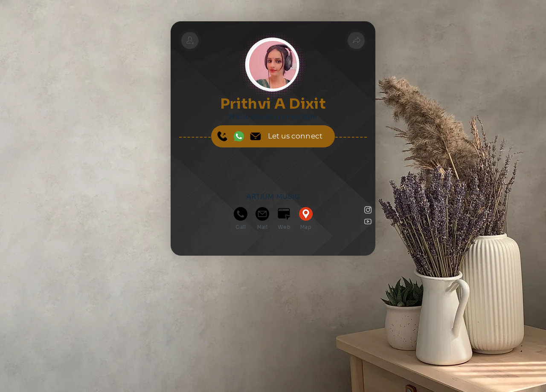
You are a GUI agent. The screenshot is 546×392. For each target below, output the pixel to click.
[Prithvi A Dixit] (190, 40)
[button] (356, 40)
